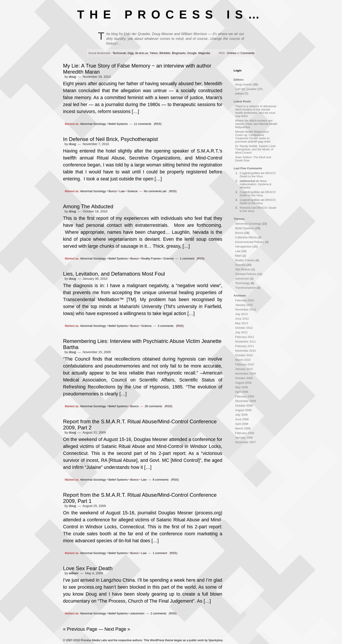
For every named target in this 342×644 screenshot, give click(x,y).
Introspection (243, 247)
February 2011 (245, 346)
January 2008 (244, 438)
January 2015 (244, 305)
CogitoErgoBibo (250, 173)
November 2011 (245, 341)
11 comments (143, 124)
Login (238, 70)
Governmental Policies (250, 242)
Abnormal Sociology (93, 124)
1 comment (187, 258)
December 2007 (245, 442)
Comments (248, 53)
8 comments (161, 480)
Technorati (119, 53)
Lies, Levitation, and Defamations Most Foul (114, 274)
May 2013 (242, 323)
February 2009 (245, 396)
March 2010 (243, 360)
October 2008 (244, 406)
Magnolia (204, 53)
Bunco (113, 191)
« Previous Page (80, 629)
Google (192, 53)
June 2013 (242, 319)
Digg (131, 53)
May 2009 (242, 387)
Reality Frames (151, 258)
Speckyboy (215, 640)
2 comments (158, 613)
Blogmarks (179, 53)
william (74, 573)
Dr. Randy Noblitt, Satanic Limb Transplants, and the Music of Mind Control (255, 149)
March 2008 (243, 428)
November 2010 (245, 351)
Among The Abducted (88, 206)
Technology (242, 283)
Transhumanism (245, 288)
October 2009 (244, 378)
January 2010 (244, 369)
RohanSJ (246, 208)
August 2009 (243, 383)
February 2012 (245, 337)
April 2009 (242, 392)
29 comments (153, 406)
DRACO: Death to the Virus (258, 175)
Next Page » (117, 629)
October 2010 (244, 355)
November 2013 (245, 309)
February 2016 (245, 300)
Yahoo (154, 53)
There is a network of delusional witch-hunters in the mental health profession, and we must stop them (256, 111)
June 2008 (242, 419)
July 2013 (241, 314)
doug (73, 77)
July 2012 (241, 332)
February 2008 (245, 433)
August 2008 (243, 410)
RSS (158, 124)
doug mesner (244, 84)
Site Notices (243, 269)
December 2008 (245, 401)
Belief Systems (118, 124)
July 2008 (241, 415)
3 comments (166, 326)
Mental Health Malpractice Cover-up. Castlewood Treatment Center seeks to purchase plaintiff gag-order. (253, 137)
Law (122, 191)
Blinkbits (165, 53)
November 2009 (245, 374)
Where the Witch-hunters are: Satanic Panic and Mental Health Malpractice (256, 124)
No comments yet (155, 191)
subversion (137, 613)
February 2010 (245, 364)
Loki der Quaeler (246, 89)
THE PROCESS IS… (171, 14)
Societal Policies (246, 274)
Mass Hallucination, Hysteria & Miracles (256, 184)
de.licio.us (142, 53)
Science (133, 191)
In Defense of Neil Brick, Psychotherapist (110, 139)
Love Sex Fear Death (88, 568)
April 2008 (242, 424)
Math (238, 256)
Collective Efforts (246, 237)
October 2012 (244, 328)
